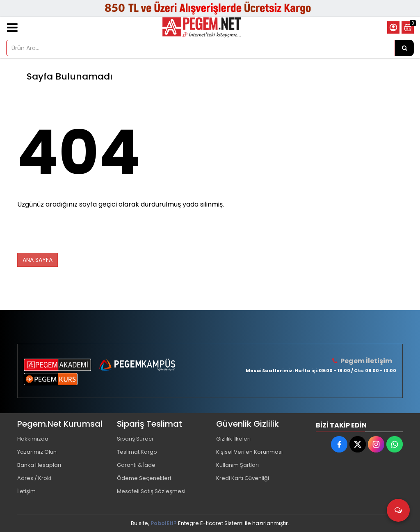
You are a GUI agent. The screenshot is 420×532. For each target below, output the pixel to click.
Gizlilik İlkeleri (233, 439)
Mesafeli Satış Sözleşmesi (151, 491)
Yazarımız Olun (37, 452)
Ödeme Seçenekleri (144, 478)
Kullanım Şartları (237, 465)
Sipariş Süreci (135, 439)
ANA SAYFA (38, 260)
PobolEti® (164, 523)
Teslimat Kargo (137, 452)
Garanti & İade (136, 465)
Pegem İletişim (366, 361)
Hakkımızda (33, 439)
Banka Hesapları (39, 465)
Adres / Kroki (34, 478)
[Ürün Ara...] (404, 48)
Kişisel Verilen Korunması (249, 452)
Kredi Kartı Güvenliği (243, 478)
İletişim (26, 491)
